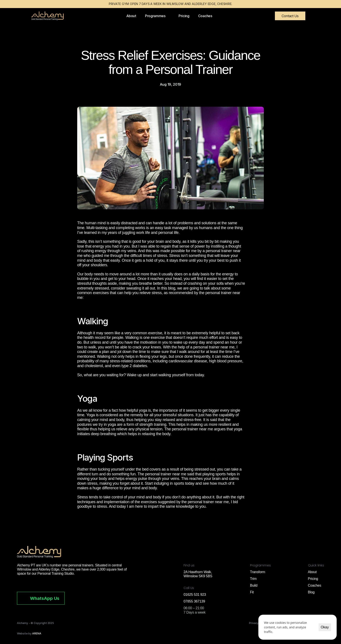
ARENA (37, 633)
